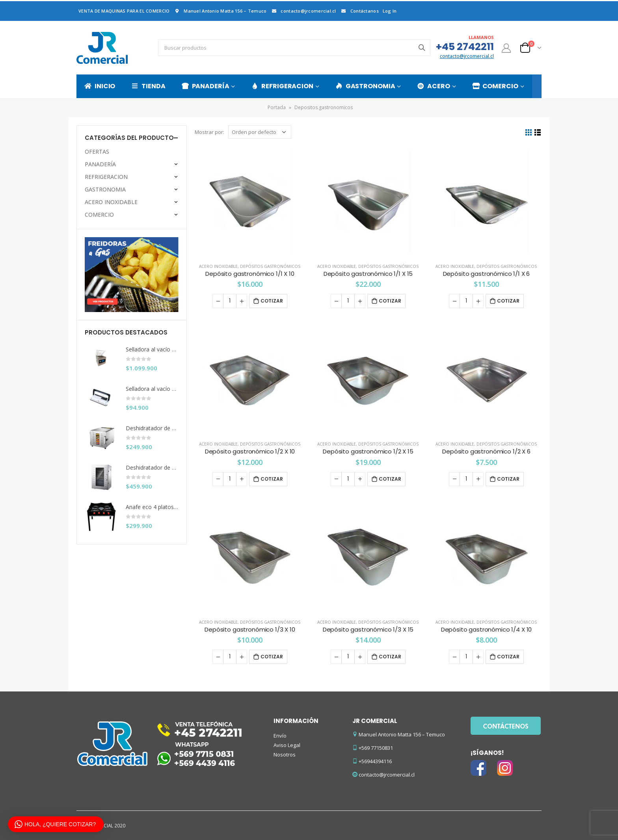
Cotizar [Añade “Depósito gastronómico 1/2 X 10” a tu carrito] (272, 479)
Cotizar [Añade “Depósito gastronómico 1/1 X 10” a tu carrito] (272, 301)
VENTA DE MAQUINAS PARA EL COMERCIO (124, 11)
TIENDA (148, 86)
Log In (390, 11)
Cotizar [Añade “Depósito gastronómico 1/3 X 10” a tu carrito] (272, 657)
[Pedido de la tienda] (260, 132)
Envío (280, 736)
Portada (277, 107)
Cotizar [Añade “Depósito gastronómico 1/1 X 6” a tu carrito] (508, 301)
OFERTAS (97, 151)
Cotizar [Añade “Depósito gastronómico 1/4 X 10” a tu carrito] (508, 657)
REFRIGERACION (282, 86)
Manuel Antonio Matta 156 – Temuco (220, 11)
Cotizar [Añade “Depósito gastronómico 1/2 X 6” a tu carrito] (508, 479)
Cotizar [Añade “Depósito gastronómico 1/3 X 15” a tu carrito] (390, 657)
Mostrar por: (209, 132)
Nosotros (285, 755)
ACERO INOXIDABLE (218, 266)
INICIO (100, 86)
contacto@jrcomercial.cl (303, 11)
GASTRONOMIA (365, 86)
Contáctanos (359, 11)
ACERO (433, 86)
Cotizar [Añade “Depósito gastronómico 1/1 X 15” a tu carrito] (390, 301)
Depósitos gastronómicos (270, 266)
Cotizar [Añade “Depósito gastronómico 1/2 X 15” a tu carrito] (390, 479)
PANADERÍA (206, 86)
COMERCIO (495, 86)
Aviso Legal (287, 745)
